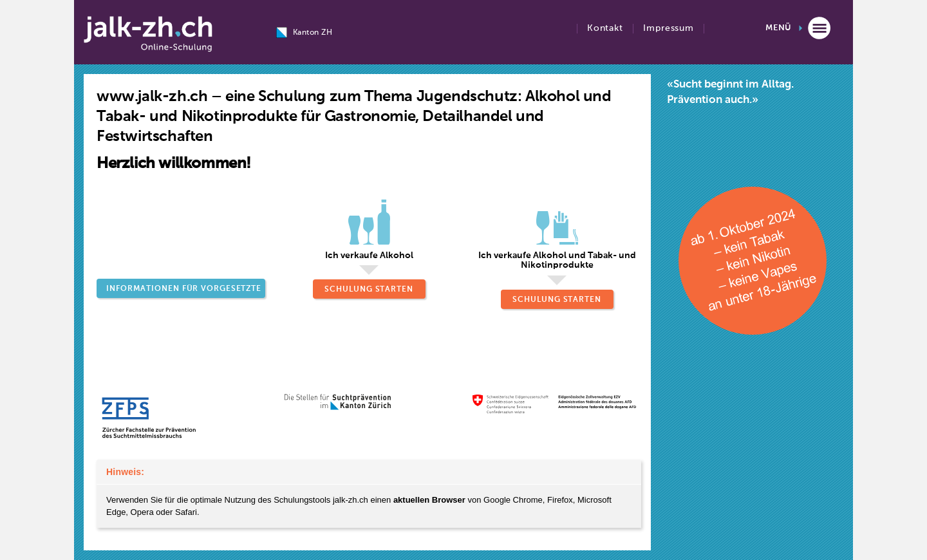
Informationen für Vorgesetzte (184, 289)
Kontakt (605, 28)
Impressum (669, 28)
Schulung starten (369, 290)
